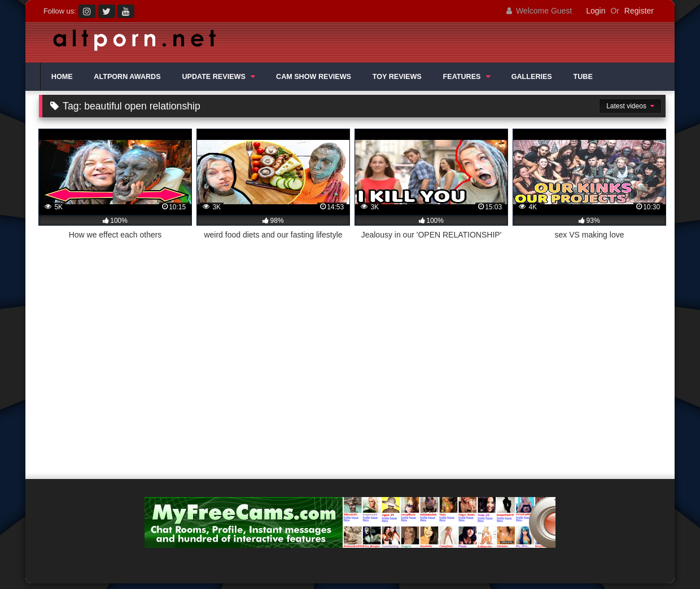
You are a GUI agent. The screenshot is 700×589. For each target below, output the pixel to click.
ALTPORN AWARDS (127, 77)
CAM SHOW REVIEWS (314, 77)
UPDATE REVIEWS (213, 77)
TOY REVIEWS (397, 77)
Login (596, 11)
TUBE (583, 77)
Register (639, 11)
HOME (62, 77)
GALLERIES (532, 77)
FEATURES (462, 77)
